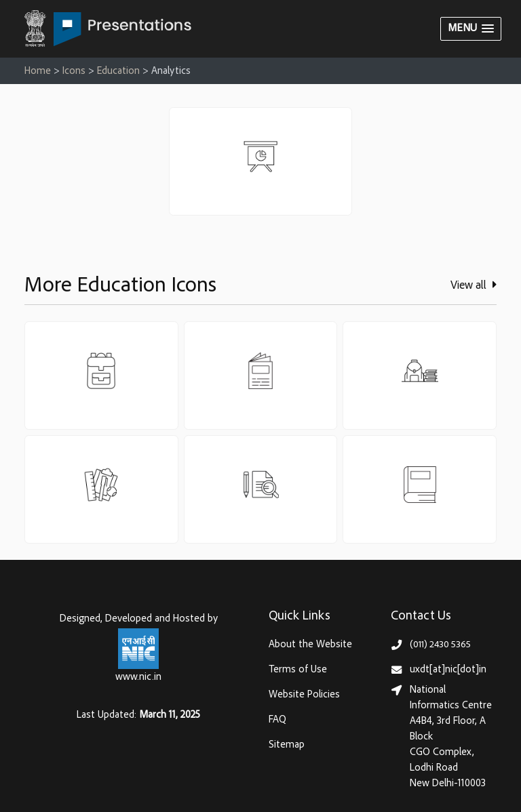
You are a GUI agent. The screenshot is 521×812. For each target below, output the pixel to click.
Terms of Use (298, 670)
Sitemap (287, 745)
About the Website (310, 645)
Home (38, 72)
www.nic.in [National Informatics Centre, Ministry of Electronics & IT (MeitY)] (138, 677)
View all (474, 285)
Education (118, 72)
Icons (74, 72)
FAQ (277, 720)
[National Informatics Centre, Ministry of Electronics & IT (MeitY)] (138, 649)
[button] (471, 29)
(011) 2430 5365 (440, 645)
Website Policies (304, 695)
